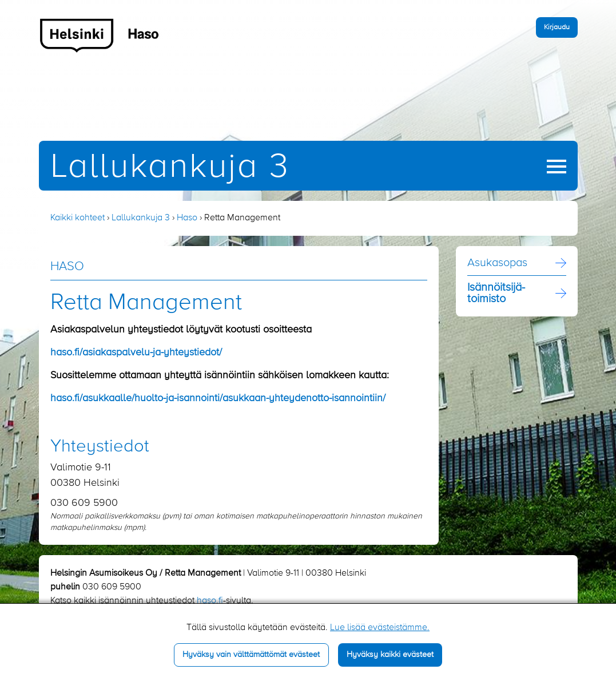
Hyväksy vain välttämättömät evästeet (251, 655)
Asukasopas (497, 263)
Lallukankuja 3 (170, 167)
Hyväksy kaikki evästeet (390, 655)
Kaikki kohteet (78, 218)
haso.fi (210, 601)
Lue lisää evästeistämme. (380, 628)
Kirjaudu (557, 27)
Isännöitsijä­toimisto (496, 294)
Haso (187, 218)
